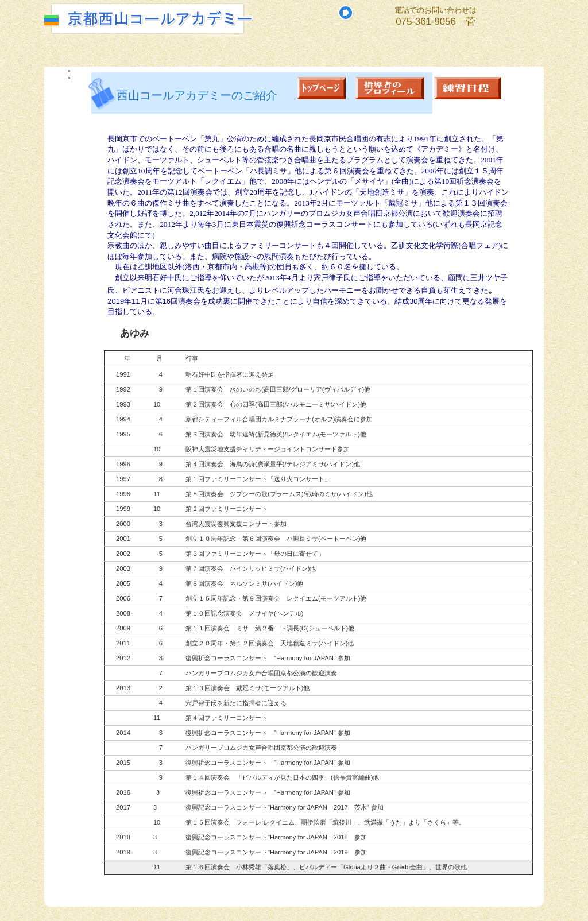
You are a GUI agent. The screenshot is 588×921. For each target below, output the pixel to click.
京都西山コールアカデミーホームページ (196, 19)
